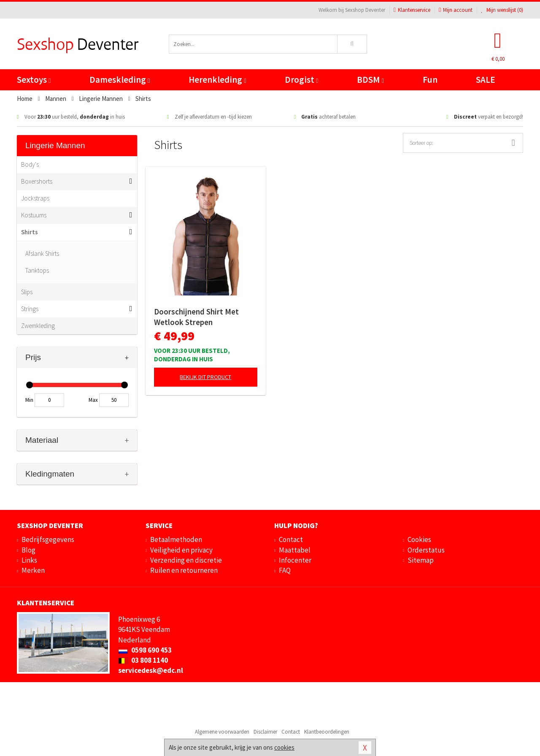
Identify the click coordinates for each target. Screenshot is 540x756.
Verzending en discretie (186, 560)
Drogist (301, 80)
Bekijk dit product (205, 377)
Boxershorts (37, 181)
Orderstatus (426, 550)
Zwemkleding (38, 326)
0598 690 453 (145, 650)
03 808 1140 (143, 660)
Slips (27, 292)
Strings (30, 309)
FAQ (285, 570)
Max (93, 400)
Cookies (419, 539)
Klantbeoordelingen (327, 732)
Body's (30, 164)
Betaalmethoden (176, 539)
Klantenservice (412, 10)
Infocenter (295, 560)
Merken (33, 570)
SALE (486, 80)
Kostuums (34, 215)
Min (29, 400)
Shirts (30, 232)
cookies (284, 747)
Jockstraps (35, 198)
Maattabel (295, 550)
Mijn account (456, 10)
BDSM (370, 80)
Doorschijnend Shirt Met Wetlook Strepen (196, 317)
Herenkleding (217, 80)
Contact (291, 539)
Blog (28, 550)
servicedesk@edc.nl (151, 670)
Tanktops (37, 270)
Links (29, 560)
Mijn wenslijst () (502, 10)
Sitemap (421, 560)
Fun (430, 80)
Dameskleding (120, 80)
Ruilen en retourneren (184, 570)
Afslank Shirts (42, 253)
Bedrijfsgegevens (48, 539)
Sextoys (34, 80)
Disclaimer (265, 732)
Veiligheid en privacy (181, 550)
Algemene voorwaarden (222, 732)
